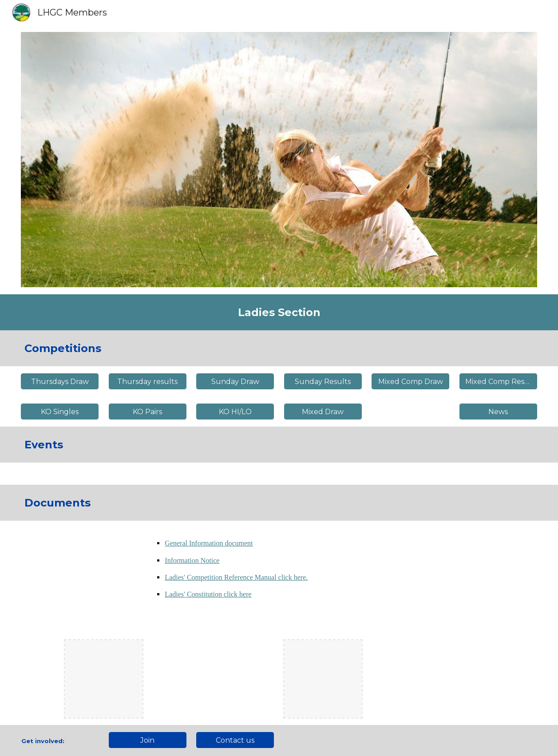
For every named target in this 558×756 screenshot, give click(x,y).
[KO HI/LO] (235, 412)
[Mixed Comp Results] (498, 382)
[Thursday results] (148, 382)
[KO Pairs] (148, 412)
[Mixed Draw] (323, 412)
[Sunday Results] (323, 382)
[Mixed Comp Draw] (410, 382)
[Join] (148, 740)
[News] (498, 412)
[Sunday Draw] (235, 382)
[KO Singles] (60, 412)
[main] (279, 312)
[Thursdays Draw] (60, 382)
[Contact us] (235, 740)
